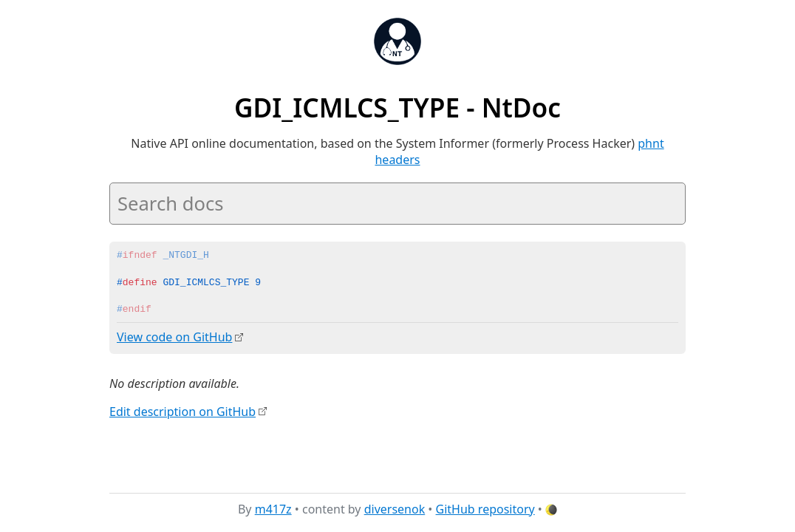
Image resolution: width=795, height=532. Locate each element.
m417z (273, 509)
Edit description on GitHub (182, 411)
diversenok (395, 509)
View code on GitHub (174, 337)
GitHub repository (485, 509)
